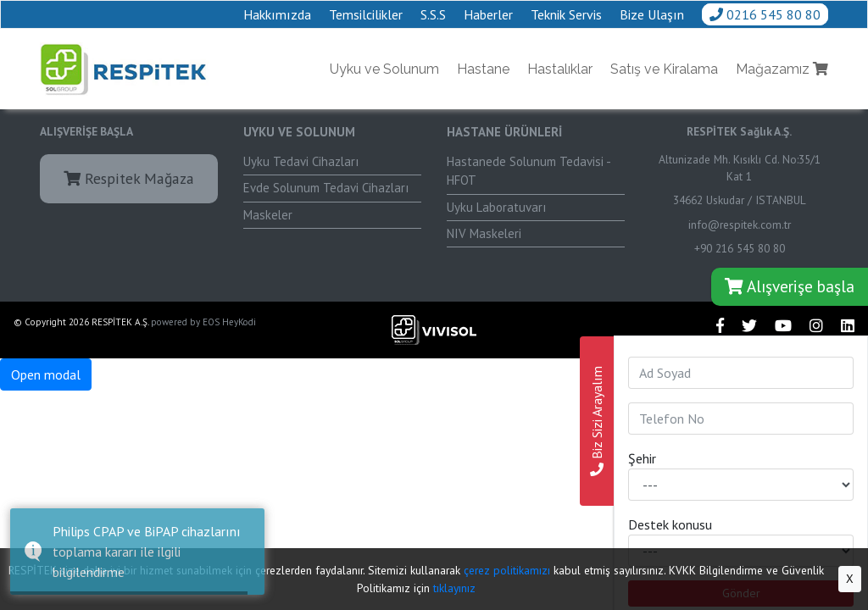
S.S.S (433, 14)
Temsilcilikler (366, 14)
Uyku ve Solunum (384, 69)
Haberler (488, 14)
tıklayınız (454, 588)
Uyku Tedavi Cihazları (301, 161)
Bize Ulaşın (652, 14)
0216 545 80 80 (765, 14)
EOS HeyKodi (229, 322)
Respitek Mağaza (129, 178)
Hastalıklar (560, 69)
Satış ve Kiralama (664, 69)
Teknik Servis (566, 14)
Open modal (46, 374)
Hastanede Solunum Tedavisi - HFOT (529, 171)
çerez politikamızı (507, 570)
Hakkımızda (277, 14)
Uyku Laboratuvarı (496, 207)
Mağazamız (782, 69)
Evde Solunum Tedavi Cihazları (326, 188)
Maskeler (268, 215)
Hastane (483, 69)
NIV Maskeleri (484, 233)
